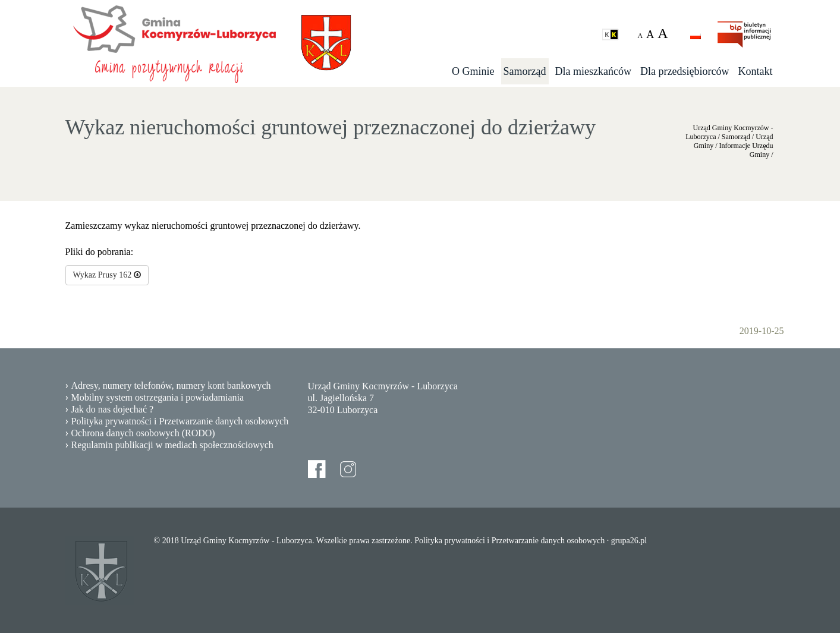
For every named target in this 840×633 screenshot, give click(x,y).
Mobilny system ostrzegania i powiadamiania (158, 397)
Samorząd (525, 71)
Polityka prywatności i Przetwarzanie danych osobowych (180, 421)
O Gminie (473, 71)
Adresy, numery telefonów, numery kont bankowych (171, 385)
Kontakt (756, 71)
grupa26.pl (629, 541)
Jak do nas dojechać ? (113, 409)
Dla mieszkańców (593, 71)
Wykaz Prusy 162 (107, 275)
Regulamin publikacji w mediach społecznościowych (172, 445)
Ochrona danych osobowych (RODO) (143, 433)
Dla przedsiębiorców (685, 71)
